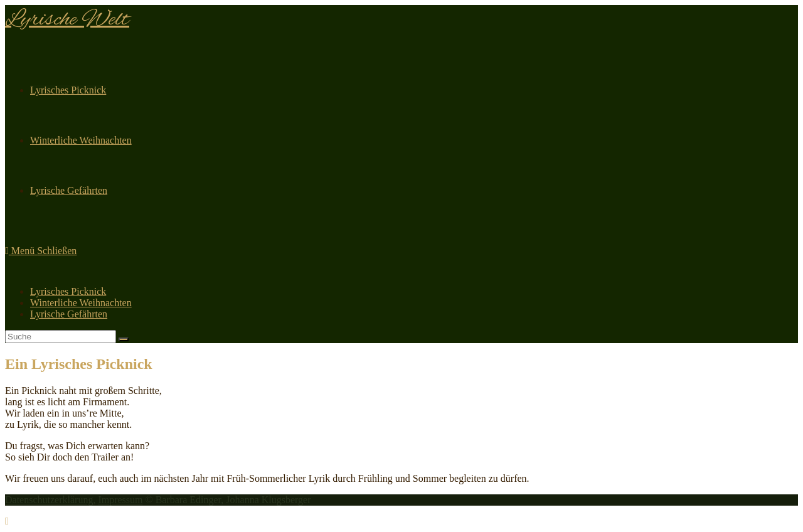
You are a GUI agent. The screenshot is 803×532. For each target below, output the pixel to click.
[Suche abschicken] (124, 339)
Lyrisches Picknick (68, 291)
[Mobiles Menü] (41, 251)
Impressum (120, 500)
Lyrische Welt (67, 20)
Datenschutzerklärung (49, 500)
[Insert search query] (61, 337)
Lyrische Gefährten (69, 314)
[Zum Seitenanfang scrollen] (7, 521)
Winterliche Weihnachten (81, 303)
